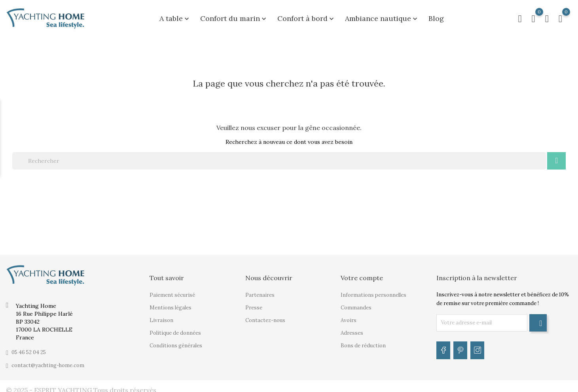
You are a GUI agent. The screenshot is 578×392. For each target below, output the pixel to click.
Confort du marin (234, 16)
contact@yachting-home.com (48, 361)
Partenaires (260, 291)
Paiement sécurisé (172, 291)
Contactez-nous (265, 316)
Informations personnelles (373, 291)
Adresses (352, 329)
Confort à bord (306, 16)
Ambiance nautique (382, 16)
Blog (436, 16)
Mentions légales (171, 303)
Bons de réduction (363, 341)
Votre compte (362, 273)
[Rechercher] (279, 156)
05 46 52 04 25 (29, 348)
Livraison (161, 316)
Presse (254, 303)
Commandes (356, 303)
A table (175, 16)
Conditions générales (176, 341)
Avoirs (349, 316)
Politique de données (175, 329)
